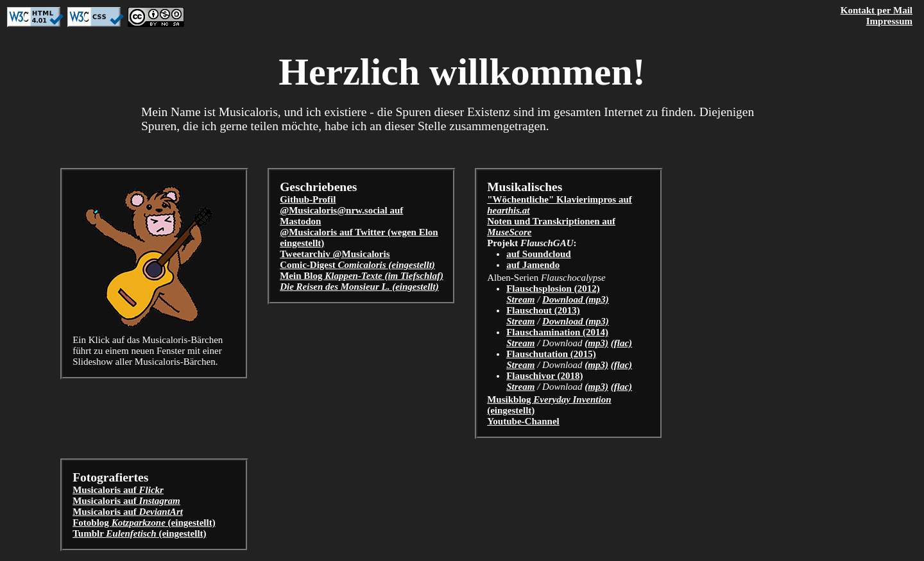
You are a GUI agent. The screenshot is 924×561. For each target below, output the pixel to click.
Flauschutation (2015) (551, 354)
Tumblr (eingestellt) (139, 533)
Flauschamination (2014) (557, 332)
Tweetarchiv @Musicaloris (335, 254)
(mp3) (596, 343)
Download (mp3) (576, 299)
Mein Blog (362, 276)
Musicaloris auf (118, 490)
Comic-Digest (357, 265)
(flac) (621, 343)
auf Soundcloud (538, 254)
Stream (520, 299)
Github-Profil (308, 199)
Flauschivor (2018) (544, 376)
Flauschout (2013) (543, 310)
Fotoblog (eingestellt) (144, 523)
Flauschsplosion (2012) (553, 289)
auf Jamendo (533, 265)
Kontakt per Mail (877, 10)
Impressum (889, 21)
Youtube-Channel (523, 421)
